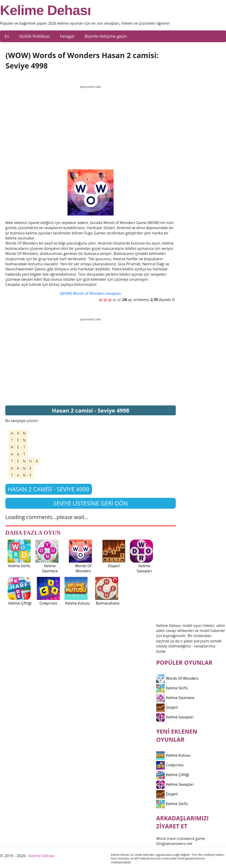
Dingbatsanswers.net (174, 844)
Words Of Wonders (177, 678)
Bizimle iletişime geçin (106, 36)
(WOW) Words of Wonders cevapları (90, 293)
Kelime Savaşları (175, 717)
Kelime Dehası (45, 10)
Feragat (67, 36)
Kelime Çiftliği (173, 775)
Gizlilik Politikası (34, 36)
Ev (7, 36)
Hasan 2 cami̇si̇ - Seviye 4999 (49, 489)
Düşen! (167, 707)
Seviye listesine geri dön (91, 503)
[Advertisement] (91, 123)
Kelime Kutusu (173, 755)
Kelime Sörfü (172, 688)
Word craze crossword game (181, 838)
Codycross (170, 765)
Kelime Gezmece (175, 698)
